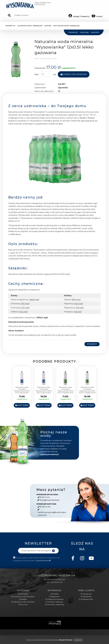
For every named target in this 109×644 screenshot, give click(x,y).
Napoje (23, 598)
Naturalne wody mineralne (48, 59)
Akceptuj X (78, 639)
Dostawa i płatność (54, 601)
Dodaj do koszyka (74, 74)
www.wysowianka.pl (49, 456)
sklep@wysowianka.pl (48, 502)
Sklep (36, 59)
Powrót (92, 344)
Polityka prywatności (54, 598)
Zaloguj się (86, 593)
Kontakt (55, 593)
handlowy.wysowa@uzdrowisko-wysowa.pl (52, 513)
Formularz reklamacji (54, 604)
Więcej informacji (66, 639)
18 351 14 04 (44, 499)
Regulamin (54, 596)
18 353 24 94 (44, 509)
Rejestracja (86, 596)
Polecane (23, 604)
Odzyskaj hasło (86, 598)
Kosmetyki (23, 593)
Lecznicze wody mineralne (23, 596)
